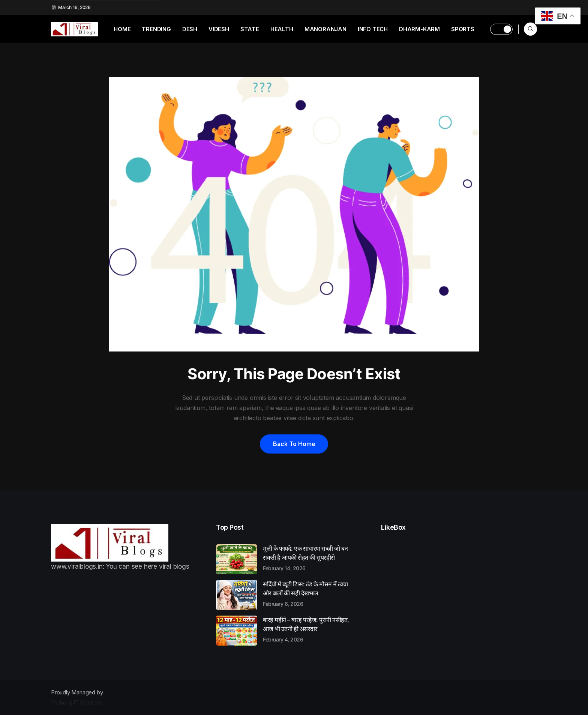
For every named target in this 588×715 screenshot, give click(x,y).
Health (282, 29)
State (250, 29)
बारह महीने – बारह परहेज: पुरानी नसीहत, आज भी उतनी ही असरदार (310, 629)
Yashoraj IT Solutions (77, 702)
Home (122, 29)
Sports (463, 29)
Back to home (294, 444)
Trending (156, 29)
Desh (190, 29)
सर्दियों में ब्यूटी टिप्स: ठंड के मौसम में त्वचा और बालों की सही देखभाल (310, 593)
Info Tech (373, 29)
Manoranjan (325, 29)
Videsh (219, 29)
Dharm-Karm (419, 29)
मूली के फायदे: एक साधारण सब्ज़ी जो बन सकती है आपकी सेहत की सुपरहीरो (310, 558)
